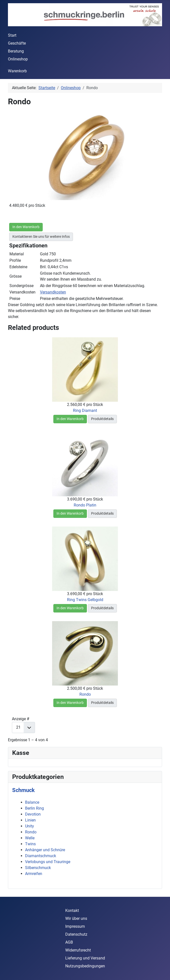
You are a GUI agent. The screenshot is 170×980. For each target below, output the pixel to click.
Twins (30, 844)
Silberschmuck (38, 868)
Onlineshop (18, 59)
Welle (30, 838)
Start (12, 35)
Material (17, 254)
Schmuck (23, 790)
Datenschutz (76, 934)
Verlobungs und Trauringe (48, 862)
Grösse (16, 276)
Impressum (75, 926)
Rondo (85, 694)
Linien (30, 820)
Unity (30, 826)
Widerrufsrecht (78, 950)
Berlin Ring (34, 808)
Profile (15, 260)
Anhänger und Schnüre (45, 850)
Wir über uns (76, 918)
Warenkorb (17, 71)
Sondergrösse (21, 286)
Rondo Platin (85, 505)
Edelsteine (18, 267)
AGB (69, 942)
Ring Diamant (85, 411)
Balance (32, 802)
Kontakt (72, 911)
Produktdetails (102, 419)
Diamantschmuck (41, 856)
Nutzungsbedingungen (85, 966)
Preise (15, 299)
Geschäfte (17, 43)
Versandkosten (22, 292)
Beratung (16, 51)
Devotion (33, 814)
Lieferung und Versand (85, 958)
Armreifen (34, 874)
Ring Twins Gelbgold (85, 600)
